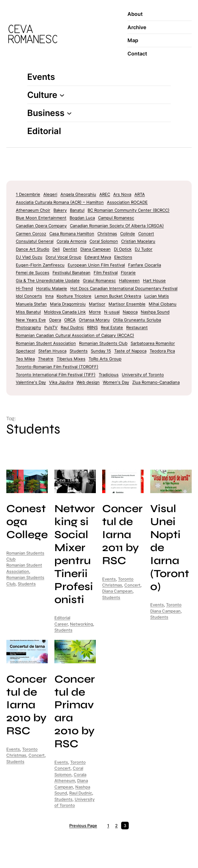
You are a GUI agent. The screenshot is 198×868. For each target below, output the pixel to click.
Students (27, 584)
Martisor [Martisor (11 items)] (97, 304)
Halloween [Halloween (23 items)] (129, 280)
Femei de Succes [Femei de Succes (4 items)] (33, 273)
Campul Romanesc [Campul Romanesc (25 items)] (116, 218)
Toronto (126, 579)
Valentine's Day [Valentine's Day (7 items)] (31, 382)
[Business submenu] (69, 113)
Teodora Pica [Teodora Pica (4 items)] (162, 351)
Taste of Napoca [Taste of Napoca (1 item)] (130, 351)
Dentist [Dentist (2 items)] (70, 249)
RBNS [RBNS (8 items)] (92, 327)
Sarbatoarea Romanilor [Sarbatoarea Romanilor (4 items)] (153, 343)
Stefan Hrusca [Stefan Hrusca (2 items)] (52, 351)
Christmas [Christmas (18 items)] (107, 234)
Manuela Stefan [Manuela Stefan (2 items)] (31, 304)
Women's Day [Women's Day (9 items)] (116, 382)
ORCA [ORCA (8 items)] (70, 320)
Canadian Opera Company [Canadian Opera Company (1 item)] (41, 226)
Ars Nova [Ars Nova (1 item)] (122, 194)
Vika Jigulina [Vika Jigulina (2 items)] (61, 382)
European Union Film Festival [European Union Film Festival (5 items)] (96, 265)
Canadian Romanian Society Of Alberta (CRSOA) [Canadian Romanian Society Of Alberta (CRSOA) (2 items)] (117, 226)
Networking (81, 624)
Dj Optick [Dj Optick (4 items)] (123, 249)
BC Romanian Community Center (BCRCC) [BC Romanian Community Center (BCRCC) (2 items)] (129, 210)
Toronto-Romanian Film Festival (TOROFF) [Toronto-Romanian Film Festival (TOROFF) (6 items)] (57, 367)
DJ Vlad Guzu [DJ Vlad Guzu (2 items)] (29, 257)
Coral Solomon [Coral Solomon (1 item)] (104, 241)
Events (109, 579)
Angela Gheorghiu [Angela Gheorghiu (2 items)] (78, 194)
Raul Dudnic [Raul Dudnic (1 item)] (72, 327)
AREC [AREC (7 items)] (105, 194)
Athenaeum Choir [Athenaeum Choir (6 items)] (33, 210)
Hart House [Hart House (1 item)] (154, 280)
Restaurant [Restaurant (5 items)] (137, 327)
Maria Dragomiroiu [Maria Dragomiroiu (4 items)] (68, 304)
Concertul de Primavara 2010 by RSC (75, 711)
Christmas (112, 585)
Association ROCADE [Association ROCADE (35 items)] (127, 202)
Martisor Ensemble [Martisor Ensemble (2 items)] (127, 304)
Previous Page (83, 826)
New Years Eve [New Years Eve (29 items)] (31, 320)
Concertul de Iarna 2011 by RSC (122, 534)
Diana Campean (117, 591)
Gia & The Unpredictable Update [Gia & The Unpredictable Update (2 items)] (48, 280)
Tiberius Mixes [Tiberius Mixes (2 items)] (71, 359)
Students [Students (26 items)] (79, 351)
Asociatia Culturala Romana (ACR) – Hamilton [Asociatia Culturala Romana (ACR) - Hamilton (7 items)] (60, 202)
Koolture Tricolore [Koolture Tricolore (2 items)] (74, 296)
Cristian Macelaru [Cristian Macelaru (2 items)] (138, 241)
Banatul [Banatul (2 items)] (77, 210)
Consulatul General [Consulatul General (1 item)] (35, 241)
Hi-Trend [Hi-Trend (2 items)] (24, 288)
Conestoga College (27, 521)
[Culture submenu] (62, 95)
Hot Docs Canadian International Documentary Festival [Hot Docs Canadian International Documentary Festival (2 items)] (124, 288)
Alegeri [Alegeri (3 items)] (50, 194)
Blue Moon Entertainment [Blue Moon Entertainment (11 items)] (41, 218)
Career (61, 624)
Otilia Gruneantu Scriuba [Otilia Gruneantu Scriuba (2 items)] (137, 320)
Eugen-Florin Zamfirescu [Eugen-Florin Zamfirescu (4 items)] (40, 265)
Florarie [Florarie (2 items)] (128, 273)
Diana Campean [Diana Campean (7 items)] (96, 249)
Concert (132, 585)
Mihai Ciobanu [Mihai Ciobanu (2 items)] (163, 304)
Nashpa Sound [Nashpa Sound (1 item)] (155, 312)
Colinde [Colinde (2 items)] (128, 234)
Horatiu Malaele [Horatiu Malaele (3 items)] (52, 288)
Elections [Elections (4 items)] (123, 257)
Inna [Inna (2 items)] (49, 296)
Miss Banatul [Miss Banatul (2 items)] (28, 312)
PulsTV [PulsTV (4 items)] (51, 327)
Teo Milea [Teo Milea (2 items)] (25, 359)
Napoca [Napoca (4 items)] (130, 312)
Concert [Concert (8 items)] (146, 234)
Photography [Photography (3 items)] (28, 327)
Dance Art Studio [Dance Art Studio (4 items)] (33, 249)
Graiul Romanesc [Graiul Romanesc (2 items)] (99, 280)
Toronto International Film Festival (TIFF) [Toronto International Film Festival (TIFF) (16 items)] (56, 375)
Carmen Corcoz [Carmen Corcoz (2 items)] (31, 234)
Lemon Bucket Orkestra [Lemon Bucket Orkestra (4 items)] (118, 296)
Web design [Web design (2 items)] (88, 382)
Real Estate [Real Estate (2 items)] (112, 327)
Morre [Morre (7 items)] (95, 312)
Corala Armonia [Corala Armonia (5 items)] (71, 241)
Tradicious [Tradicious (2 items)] (109, 375)
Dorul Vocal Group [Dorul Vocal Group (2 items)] (63, 257)
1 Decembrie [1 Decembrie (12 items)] (28, 194)
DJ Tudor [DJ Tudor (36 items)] (144, 249)
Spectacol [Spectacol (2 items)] (25, 351)
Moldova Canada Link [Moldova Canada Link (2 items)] (65, 312)
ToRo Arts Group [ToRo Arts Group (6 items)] (105, 359)
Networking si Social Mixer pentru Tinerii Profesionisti (75, 554)
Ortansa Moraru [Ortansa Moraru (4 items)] (94, 320)
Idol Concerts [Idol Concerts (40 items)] (29, 296)
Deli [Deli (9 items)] (56, 249)
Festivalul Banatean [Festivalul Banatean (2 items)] (71, 273)
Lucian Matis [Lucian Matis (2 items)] (157, 296)
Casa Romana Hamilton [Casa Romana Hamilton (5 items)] (72, 234)
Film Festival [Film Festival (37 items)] (106, 273)
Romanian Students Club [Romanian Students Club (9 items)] (103, 343)
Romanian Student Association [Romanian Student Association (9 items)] (46, 343)
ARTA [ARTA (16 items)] (140, 194)
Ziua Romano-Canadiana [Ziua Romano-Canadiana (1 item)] (156, 382)
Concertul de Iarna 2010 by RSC (27, 705)
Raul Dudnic (81, 793)
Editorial (62, 618)
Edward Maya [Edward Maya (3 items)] (98, 257)
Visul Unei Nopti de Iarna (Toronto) (170, 547)
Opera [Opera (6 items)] (55, 320)
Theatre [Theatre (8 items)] (46, 359)
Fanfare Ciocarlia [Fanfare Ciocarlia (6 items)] (145, 265)
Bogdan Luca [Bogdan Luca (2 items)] (82, 218)
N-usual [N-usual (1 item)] (112, 312)
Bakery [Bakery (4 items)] (60, 210)
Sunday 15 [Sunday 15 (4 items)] (101, 351)
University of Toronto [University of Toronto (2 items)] (143, 375)
